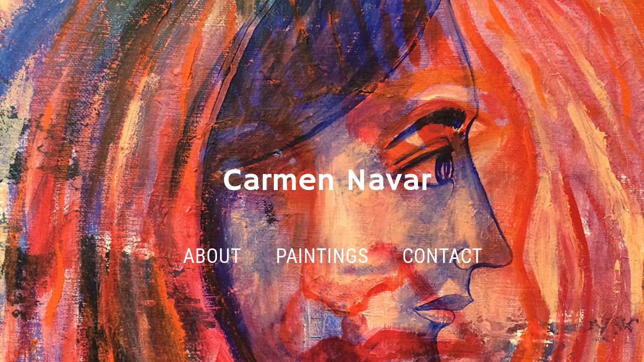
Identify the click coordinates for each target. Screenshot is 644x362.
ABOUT (212, 256)
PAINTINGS (322, 256)
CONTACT (443, 256)
